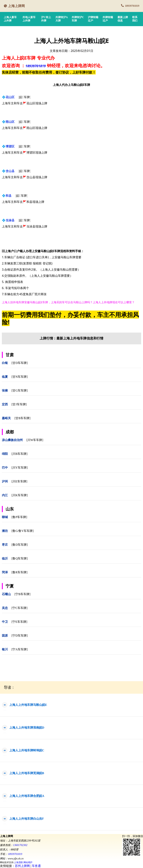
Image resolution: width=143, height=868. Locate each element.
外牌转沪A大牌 (62, 19)
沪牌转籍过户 (93, 19)
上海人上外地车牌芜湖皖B (27, 773)
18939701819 (132, 6)
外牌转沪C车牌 (78, 19)
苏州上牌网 (22, 866)
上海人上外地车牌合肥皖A (27, 796)
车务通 (36, 866)
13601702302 (20, 845)
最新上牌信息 (123, 19)
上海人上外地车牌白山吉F (27, 819)
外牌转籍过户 (108, 19)
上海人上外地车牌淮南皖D (27, 728)
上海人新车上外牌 (10, 19)
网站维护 (28, 862)
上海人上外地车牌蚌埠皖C (27, 750)
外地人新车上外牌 (29, 19)
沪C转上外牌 (46, 19)
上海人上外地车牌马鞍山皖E (28, 705)
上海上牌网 (16, 6)
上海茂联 (18, 862)
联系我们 (135, 19)
